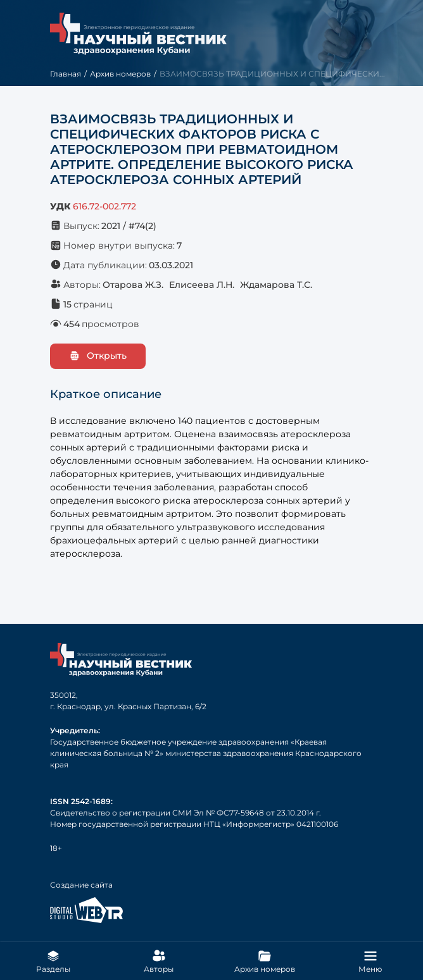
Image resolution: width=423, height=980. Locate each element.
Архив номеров (120, 74)
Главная (66, 74)
